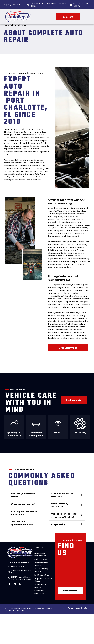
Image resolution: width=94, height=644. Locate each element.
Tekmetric (20, 611)
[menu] (89, 13)
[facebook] (9, 584)
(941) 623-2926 (13, 5)
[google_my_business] (20, 584)
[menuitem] (68, 608)
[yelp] (15, 584)
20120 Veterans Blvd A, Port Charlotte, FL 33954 (21, 578)
